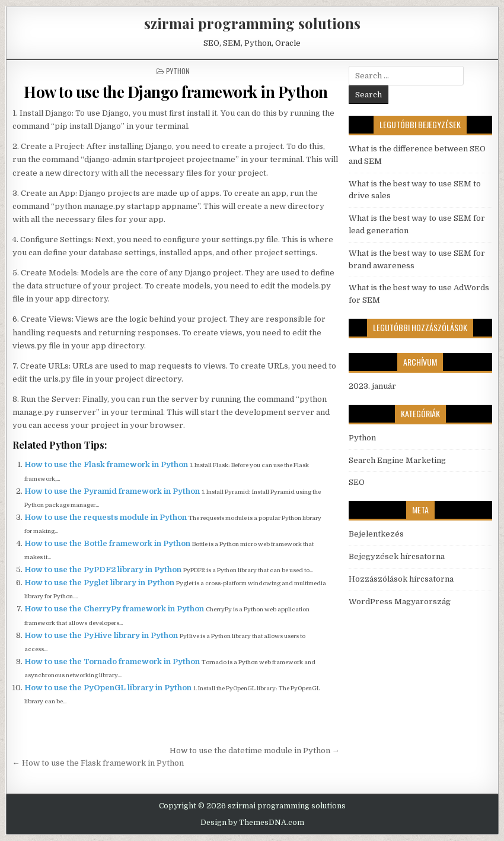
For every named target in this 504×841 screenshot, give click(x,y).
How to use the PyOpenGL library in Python (109, 688)
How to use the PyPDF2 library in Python (104, 569)
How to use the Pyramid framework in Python (113, 491)
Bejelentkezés (376, 534)
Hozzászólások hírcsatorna (401, 579)
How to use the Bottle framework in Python (108, 543)
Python (178, 71)
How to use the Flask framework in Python (107, 464)
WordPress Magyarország (400, 602)
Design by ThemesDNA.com (252, 823)
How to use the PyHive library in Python (102, 635)
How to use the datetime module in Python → (255, 750)
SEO (357, 482)
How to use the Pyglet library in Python (100, 583)
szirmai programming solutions (252, 23)
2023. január (372, 386)
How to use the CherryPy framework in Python (115, 609)
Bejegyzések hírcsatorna (397, 556)
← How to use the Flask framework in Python (98, 763)
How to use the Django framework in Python (176, 92)
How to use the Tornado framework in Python (113, 661)
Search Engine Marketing (397, 460)
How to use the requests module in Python (106, 517)
